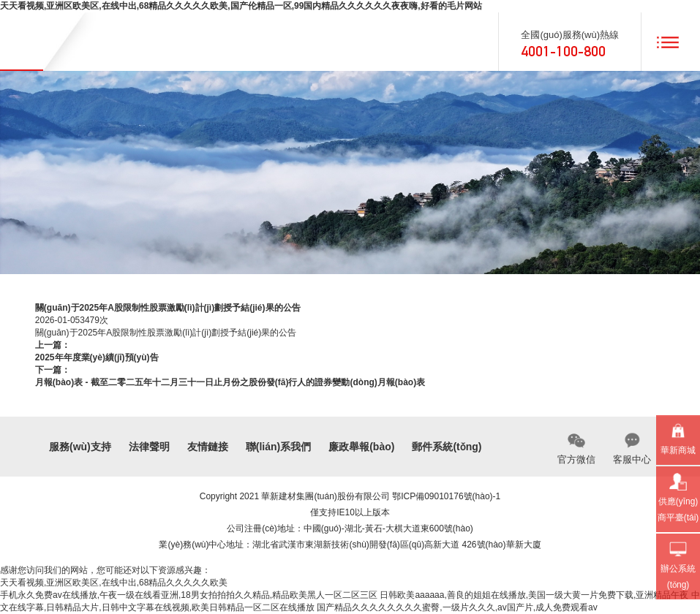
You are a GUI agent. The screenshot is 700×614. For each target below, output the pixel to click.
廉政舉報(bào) (361, 447)
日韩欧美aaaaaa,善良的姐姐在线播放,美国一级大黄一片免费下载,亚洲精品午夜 (534, 595)
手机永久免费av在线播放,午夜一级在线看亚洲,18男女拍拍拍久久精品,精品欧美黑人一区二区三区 (189, 595)
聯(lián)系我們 (278, 447)
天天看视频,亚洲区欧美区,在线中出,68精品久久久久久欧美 (114, 583)
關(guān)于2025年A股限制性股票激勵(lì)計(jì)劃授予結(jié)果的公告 (166, 333)
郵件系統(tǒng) (447, 447)
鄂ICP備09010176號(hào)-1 (446, 496)
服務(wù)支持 (80, 447)
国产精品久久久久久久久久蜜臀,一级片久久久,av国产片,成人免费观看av (457, 607)
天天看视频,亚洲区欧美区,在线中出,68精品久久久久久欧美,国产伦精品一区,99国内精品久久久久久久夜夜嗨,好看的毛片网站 (241, 6)
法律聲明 (149, 447)
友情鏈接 (208, 447)
